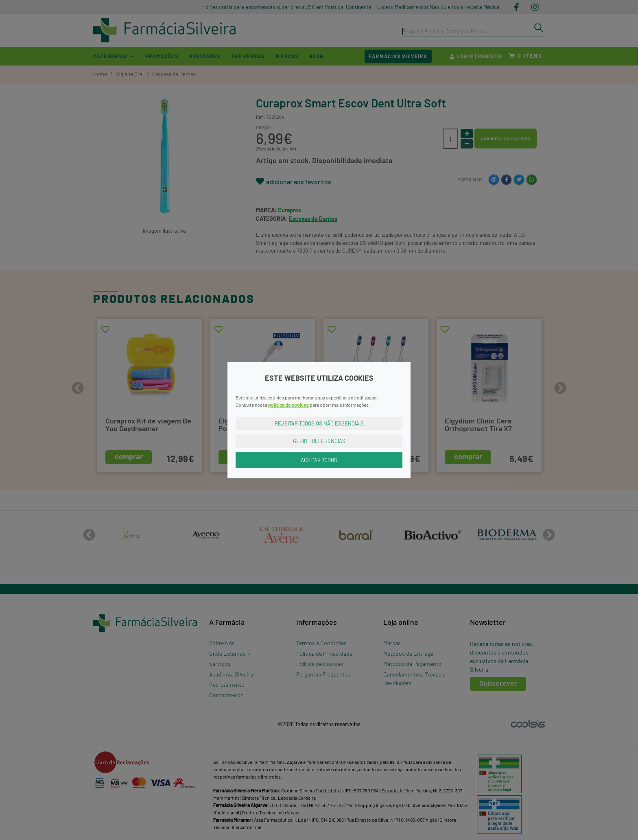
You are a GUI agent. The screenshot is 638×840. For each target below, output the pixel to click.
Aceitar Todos (319, 460)
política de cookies (288, 404)
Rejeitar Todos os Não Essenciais (319, 423)
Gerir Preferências (319, 441)
